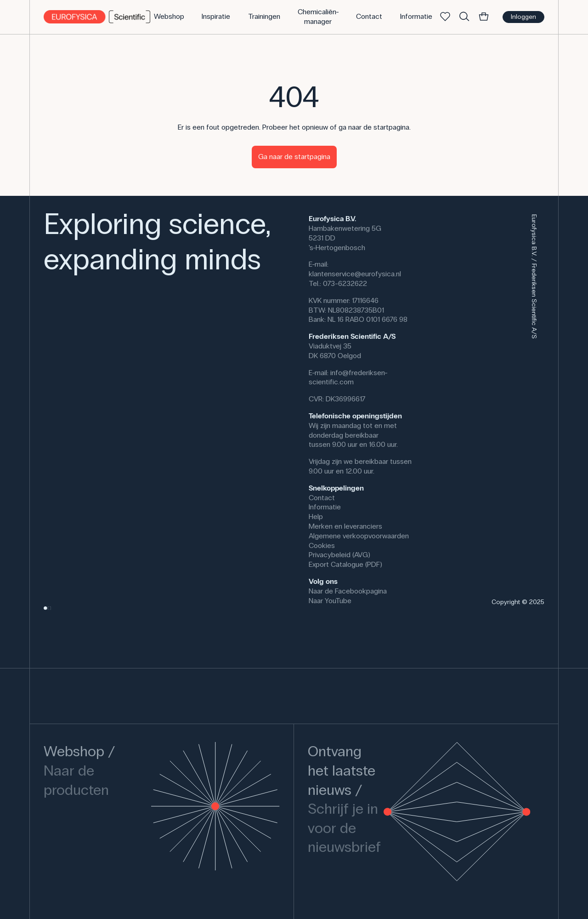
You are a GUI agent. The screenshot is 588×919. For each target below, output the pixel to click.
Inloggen (523, 17)
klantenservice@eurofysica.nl (355, 274)
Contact (322, 498)
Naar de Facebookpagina (348, 591)
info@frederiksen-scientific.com (348, 377)
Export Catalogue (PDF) (345, 564)
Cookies (322, 545)
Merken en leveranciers (345, 526)
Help (316, 517)
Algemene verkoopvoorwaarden (359, 536)
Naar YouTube (330, 601)
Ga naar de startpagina (294, 157)
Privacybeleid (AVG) (339, 555)
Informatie (325, 507)
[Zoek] (464, 17)
